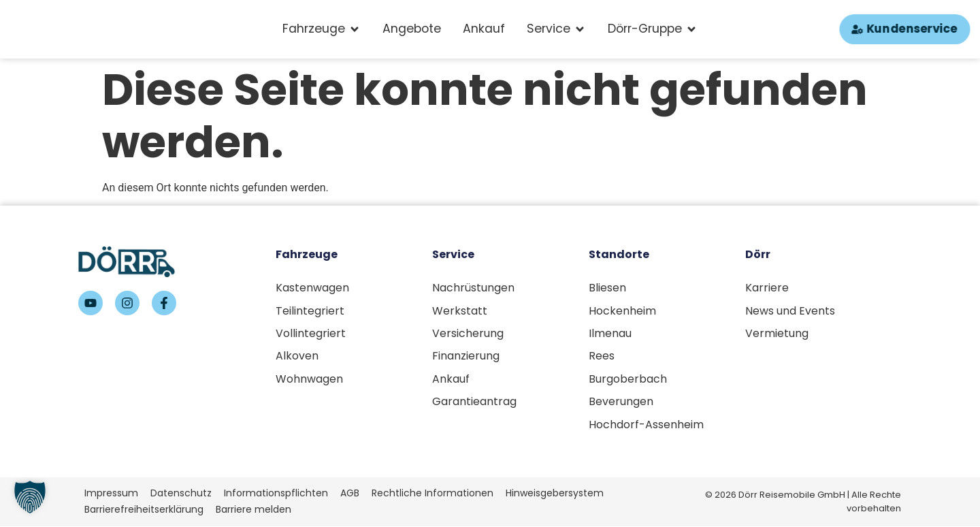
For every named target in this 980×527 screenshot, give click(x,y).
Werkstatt (460, 311)
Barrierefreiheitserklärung (144, 510)
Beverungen (621, 402)
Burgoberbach (628, 380)
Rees (602, 356)
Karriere (767, 288)
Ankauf (451, 380)
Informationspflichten (276, 494)
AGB (350, 494)
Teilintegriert (310, 311)
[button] (30, 497)
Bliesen (607, 288)
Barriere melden (254, 510)
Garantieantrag (474, 402)
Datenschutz (181, 494)
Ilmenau (610, 333)
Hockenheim (622, 311)
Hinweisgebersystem (555, 494)
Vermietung (777, 333)
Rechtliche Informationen (432, 494)
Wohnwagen (309, 380)
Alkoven (297, 356)
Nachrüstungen (473, 288)
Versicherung (468, 333)
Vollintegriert (311, 333)
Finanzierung (466, 356)
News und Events (790, 311)
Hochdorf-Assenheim (646, 425)
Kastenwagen (312, 288)
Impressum (111, 494)
